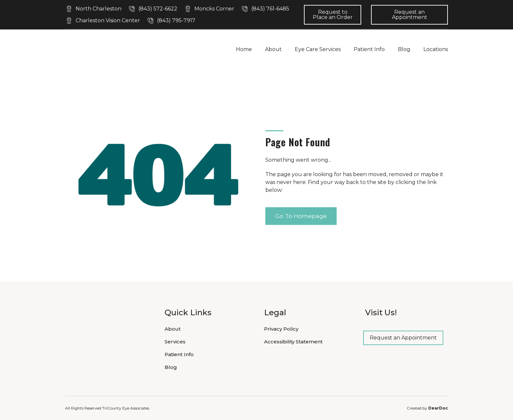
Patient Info (369, 49)
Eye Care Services (318, 49)
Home (244, 49)
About (273, 49)
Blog (404, 49)
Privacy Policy (281, 329)
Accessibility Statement (293, 342)
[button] (93, 9)
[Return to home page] (105, 49)
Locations (436, 49)
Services (175, 342)
